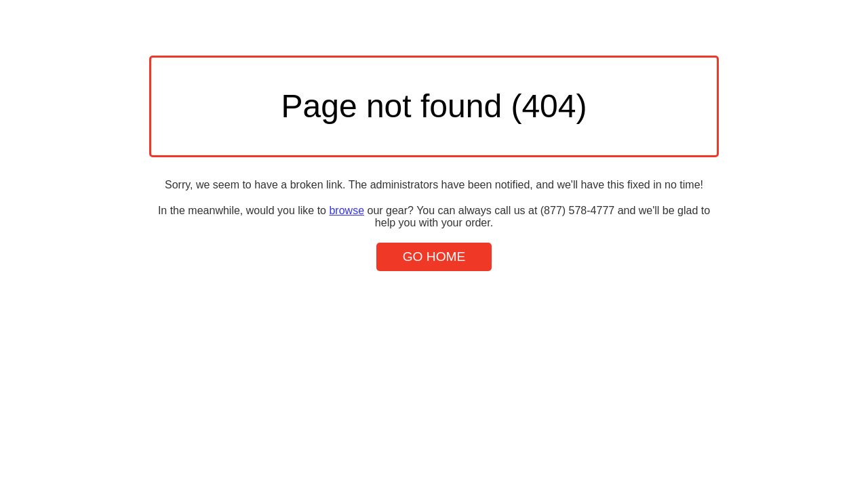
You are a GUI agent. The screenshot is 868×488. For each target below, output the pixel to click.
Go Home (434, 257)
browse (347, 210)
